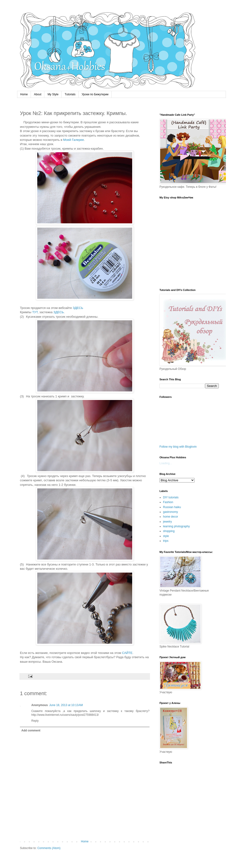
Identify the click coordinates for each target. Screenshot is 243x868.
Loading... (166, 463)
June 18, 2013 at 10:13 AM (66, 705)
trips (166, 541)
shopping (169, 531)
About (38, 94)
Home (24, 94)
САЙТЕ (127, 653)
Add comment (31, 730)
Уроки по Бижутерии (95, 94)
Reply (35, 721)
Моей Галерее (74, 140)
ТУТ (35, 312)
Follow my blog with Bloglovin (178, 447)
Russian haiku (172, 507)
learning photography (176, 526)
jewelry (167, 522)
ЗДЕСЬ (78, 308)
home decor (171, 517)
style (166, 536)
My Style (53, 94)
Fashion (168, 502)
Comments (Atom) (49, 848)
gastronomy (171, 512)
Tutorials (70, 94)
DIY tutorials (171, 497)
